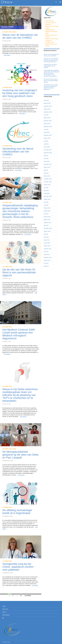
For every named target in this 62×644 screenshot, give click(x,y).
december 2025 (48, 106)
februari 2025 (47, 118)
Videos (14, 32)
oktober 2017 (47, 220)
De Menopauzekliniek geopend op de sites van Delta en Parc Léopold (20, 455)
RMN (9, 642)
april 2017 (46, 225)
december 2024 (48, 121)
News (11, 32)
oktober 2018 (47, 211)
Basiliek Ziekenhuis (50, 30)
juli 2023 (46, 141)
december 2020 (48, 179)
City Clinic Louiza (50, 42)
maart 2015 (47, 255)
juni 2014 (46, 263)
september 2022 (48, 153)
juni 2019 (46, 202)
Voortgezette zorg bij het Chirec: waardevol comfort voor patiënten (18, 567)
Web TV (4, 612)
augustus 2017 (47, 223)
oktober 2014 (47, 260)
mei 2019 (46, 205)
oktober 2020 (47, 185)
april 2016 (46, 237)
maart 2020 (47, 193)
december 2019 (48, 196)
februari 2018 (47, 217)
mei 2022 (46, 159)
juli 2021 (46, 170)
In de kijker (5, 32)
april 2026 (46, 100)
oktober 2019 (47, 199)
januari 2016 (47, 243)
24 (21, 596)
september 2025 (48, 112)
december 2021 (48, 164)
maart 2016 (47, 240)
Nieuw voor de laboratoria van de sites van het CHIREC (20, 36)
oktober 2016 (47, 231)
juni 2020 (46, 188)
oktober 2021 (47, 167)
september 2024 (48, 127)
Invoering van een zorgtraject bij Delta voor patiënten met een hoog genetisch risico (20, 93)
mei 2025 (46, 115)
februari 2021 (47, 176)
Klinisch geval (6, 615)
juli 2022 (46, 156)
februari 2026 (47, 103)
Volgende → (28, 596)
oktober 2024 (47, 124)
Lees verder (8, 55)
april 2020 (46, 191)
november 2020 (48, 182)
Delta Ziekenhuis (50, 21)
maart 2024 (47, 132)
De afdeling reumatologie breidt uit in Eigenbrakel (17, 512)
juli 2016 (46, 234)
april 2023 (46, 144)
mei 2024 (46, 129)
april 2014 (46, 266)
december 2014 (48, 257)
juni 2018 (46, 214)
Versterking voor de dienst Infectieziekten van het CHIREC (18, 152)
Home (4, 606)
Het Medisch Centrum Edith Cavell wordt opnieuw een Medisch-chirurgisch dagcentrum (19, 334)
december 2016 (48, 228)
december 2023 (48, 135)
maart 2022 (47, 161)
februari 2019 (47, 208)
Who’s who (5, 609)
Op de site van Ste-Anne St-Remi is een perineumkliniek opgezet (19, 272)
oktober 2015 (47, 246)
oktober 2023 (47, 138)
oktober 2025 (47, 109)
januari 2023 (47, 147)
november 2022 (48, 150)
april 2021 (46, 173)
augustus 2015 (47, 249)
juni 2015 (46, 252)
